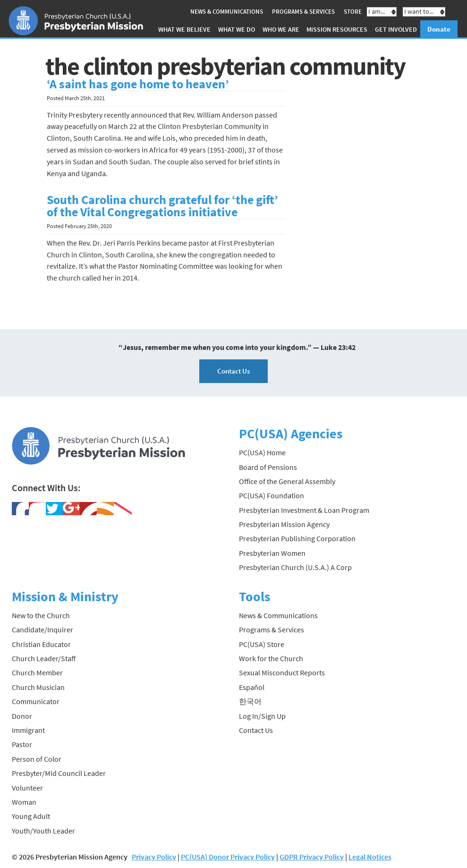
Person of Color (37, 759)
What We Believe (184, 29)
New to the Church (41, 615)
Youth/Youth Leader (43, 831)
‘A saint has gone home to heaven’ (138, 84)
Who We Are (281, 29)
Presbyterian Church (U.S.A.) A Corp (295, 567)
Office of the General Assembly (287, 481)
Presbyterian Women (272, 553)
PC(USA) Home (262, 452)
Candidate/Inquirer (42, 630)
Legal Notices (370, 857)
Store (353, 12)
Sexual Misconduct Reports (282, 672)
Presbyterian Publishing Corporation (297, 538)
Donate (439, 29)
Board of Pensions (268, 467)
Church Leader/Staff (44, 658)
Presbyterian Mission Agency (284, 524)
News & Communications (227, 12)
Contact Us (233, 371)
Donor (22, 716)
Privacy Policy (154, 857)
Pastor (22, 744)
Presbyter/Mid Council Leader (59, 773)
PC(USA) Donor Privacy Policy (228, 857)
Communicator (36, 701)
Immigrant (28, 730)
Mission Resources (337, 29)
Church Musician (38, 687)
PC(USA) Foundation (272, 495)
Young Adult (31, 816)
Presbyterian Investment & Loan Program (304, 510)
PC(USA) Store (262, 644)
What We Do (237, 29)
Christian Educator (41, 644)
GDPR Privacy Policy (312, 857)
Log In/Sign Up (262, 716)
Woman (24, 802)
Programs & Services (303, 12)
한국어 (250, 701)
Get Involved (396, 29)
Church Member (37, 672)
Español (252, 687)
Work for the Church (271, 658)
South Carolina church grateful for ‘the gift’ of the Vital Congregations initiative (162, 206)
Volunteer (27, 788)
